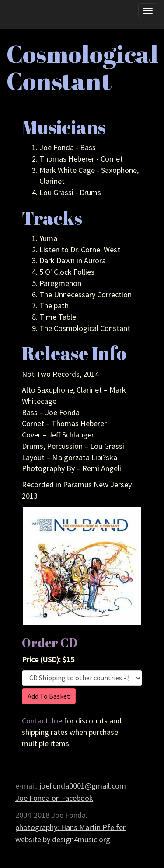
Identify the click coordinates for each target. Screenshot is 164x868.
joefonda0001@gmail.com (83, 786)
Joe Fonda (29, 16)
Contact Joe (42, 721)
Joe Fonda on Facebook (54, 798)
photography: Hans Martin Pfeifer (70, 827)
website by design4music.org (63, 839)
